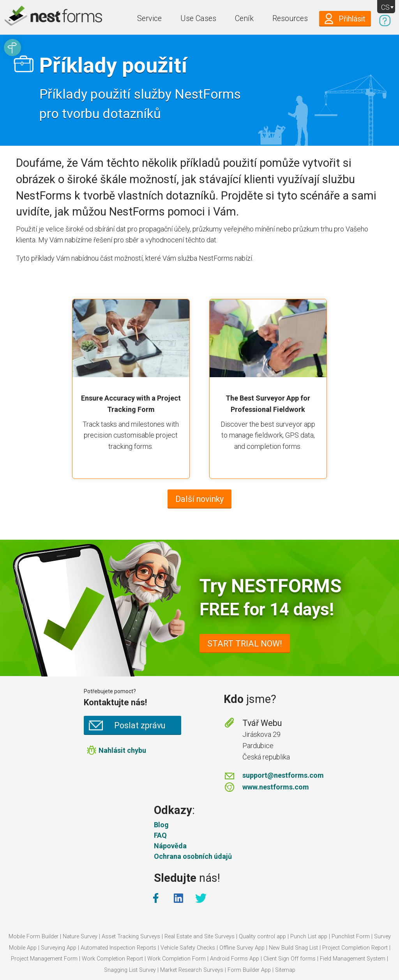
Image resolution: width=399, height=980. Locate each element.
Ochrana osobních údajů (193, 856)
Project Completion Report (355, 948)
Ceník (244, 19)
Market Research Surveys (192, 970)
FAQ (160, 835)
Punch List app (309, 937)
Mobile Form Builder (34, 937)
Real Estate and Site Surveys (199, 937)
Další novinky (199, 499)
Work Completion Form (177, 959)
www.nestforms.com (276, 787)
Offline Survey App (242, 948)
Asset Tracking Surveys (131, 937)
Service (149, 19)
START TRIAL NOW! (245, 644)
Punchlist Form (351, 937)
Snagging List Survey (130, 970)
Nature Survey (80, 937)
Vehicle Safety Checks (188, 948)
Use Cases (198, 19)
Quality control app (262, 937)
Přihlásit (352, 19)
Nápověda (170, 846)
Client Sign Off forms (290, 959)
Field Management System (353, 959)
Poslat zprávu (140, 725)
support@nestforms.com (283, 775)
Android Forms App (235, 959)
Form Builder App (249, 970)
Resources (290, 19)
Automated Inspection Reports (118, 948)
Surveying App (59, 948)
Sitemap (285, 970)
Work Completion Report (112, 959)
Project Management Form (44, 959)
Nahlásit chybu (122, 750)
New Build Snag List (293, 948)
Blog (161, 825)
